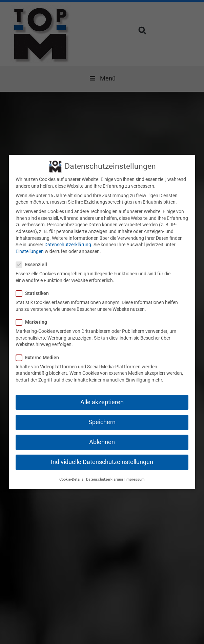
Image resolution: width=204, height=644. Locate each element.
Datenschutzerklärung (68, 238)
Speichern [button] (102, 415)
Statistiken (34, 287)
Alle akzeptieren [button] (102, 395)
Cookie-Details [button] (72, 473)
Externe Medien (39, 351)
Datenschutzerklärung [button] (105, 473)
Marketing (34, 315)
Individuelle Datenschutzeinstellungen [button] (102, 455)
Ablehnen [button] (102, 435)
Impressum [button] (135, 473)
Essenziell (34, 258)
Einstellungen (30, 245)
